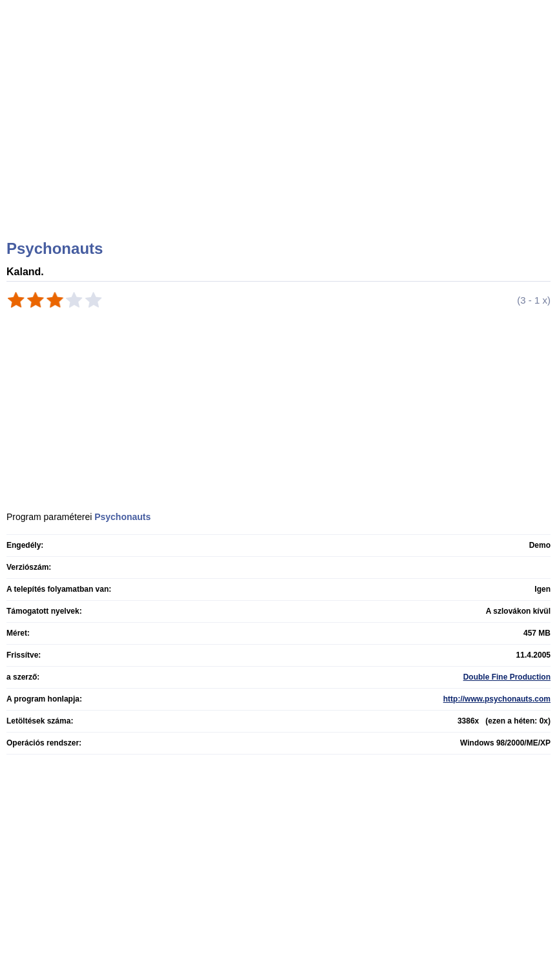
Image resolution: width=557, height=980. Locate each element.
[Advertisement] (280, 136)
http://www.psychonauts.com (497, 699)
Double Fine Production (507, 677)
